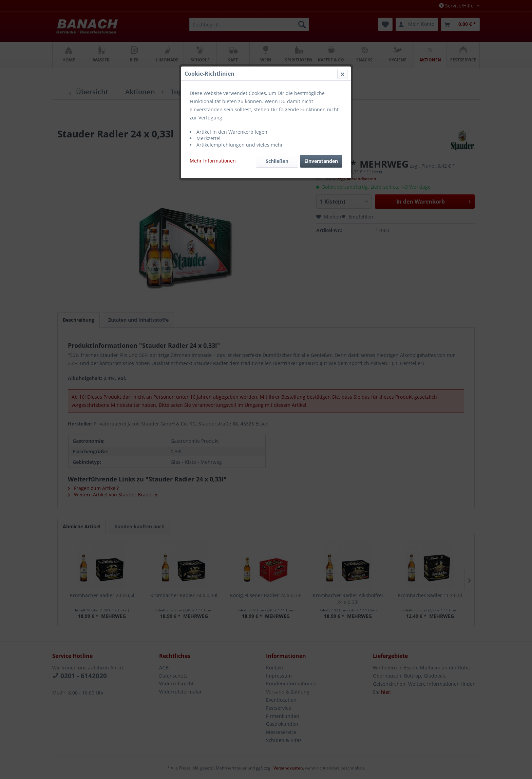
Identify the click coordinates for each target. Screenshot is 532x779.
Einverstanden (321, 161)
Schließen (277, 161)
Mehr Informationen (213, 161)
